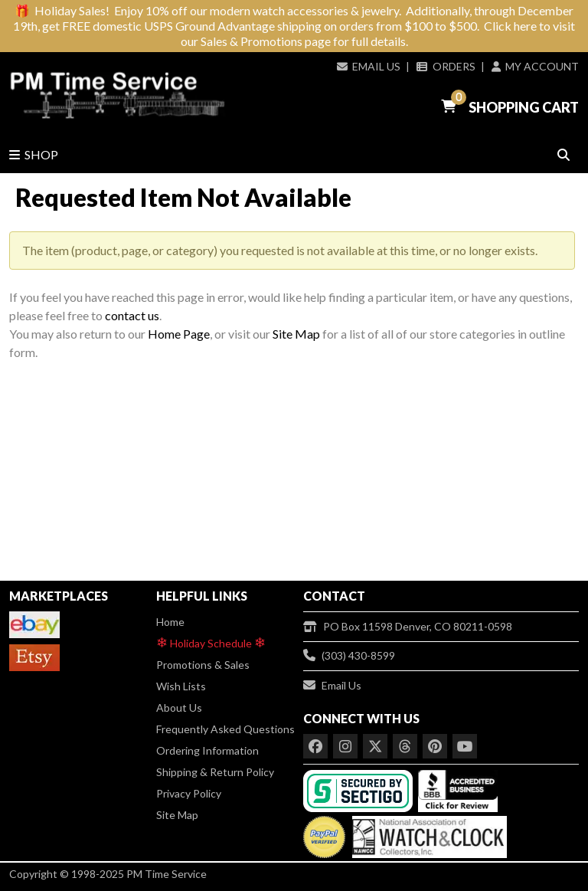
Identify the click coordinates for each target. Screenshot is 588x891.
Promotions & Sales (203, 665)
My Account (535, 66)
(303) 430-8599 (349, 655)
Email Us (369, 66)
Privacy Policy (189, 793)
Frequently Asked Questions (225, 729)
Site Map (296, 334)
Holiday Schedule (211, 642)
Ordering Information (207, 750)
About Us (179, 708)
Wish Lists (181, 686)
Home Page (179, 334)
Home (170, 622)
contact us (132, 315)
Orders (446, 66)
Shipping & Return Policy (215, 772)
